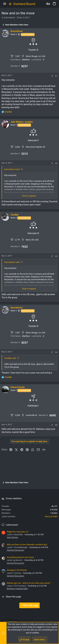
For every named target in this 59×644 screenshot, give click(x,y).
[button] (5, 4)
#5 (56, 425)
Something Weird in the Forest (20, 557)
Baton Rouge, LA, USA (36, 56)
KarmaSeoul (9, 18)
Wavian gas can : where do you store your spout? (29, 583)
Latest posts (12, 525)
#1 (56, 76)
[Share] (52, 76)
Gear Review (12, 537)
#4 (56, 352)
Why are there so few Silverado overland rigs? (27, 545)
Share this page (30, 605)
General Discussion (15, 550)
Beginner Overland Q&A (17, 589)
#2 (56, 163)
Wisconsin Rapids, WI (35, 147)
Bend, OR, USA (32, 240)
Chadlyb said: (10, 358)
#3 (56, 256)
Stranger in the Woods (17, 570)
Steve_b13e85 (51, 516)
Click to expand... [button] (30, 196)
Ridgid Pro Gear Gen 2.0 (18, 532)
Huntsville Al (31, 415)
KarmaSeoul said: (12, 169)
